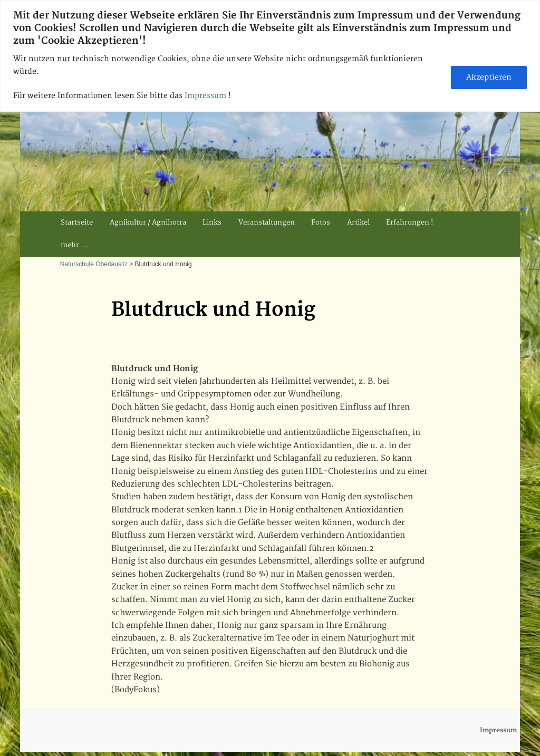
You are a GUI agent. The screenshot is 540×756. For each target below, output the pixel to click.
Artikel (358, 222)
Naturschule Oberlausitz (94, 264)
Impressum (206, 96)
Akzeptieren (489, 77)
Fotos (321, 222)
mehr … (74, 245)
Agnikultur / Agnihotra (148, 222)
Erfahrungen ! (409, 222)
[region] (270, 56)
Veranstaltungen (267, 222)
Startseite (77, 222)
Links (212, 222)
